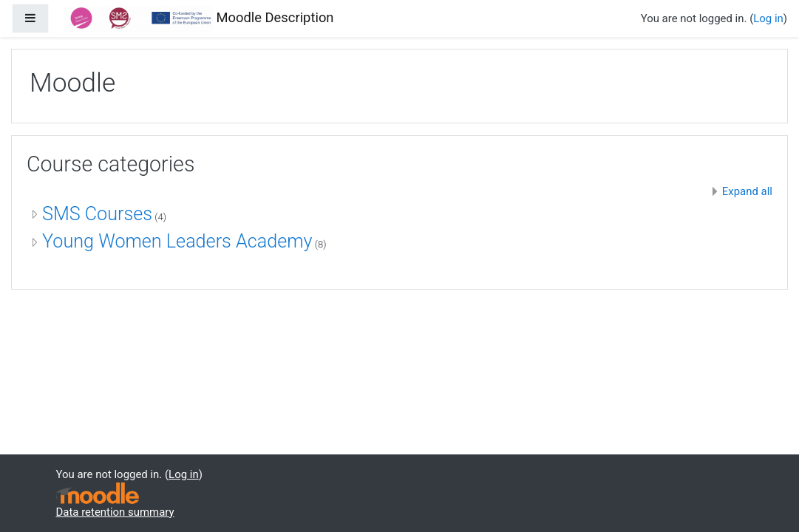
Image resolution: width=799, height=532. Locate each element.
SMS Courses (97, 214)
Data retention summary (115, 512)
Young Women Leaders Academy (177, 241)
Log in (768, 18)
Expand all (747, 191)
